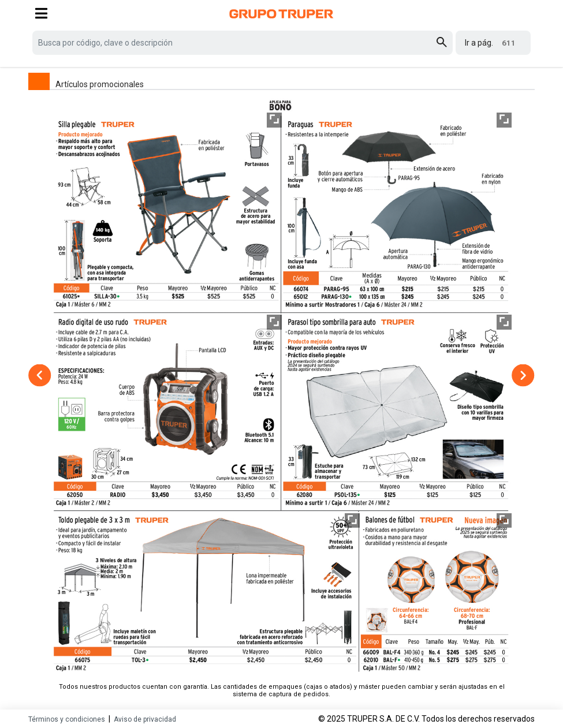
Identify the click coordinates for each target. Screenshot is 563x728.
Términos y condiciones (67, 719)
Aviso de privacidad (145, 719)
